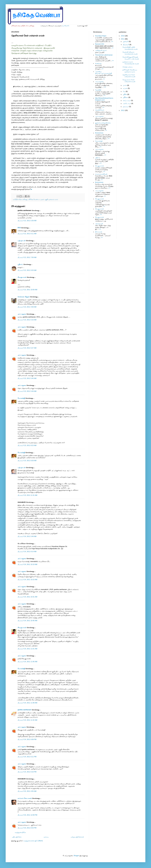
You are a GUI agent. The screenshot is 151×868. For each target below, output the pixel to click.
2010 (123, 36)
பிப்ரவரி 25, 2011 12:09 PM (27, 815)
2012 (123, 110)
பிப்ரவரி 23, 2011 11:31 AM (27, 495)
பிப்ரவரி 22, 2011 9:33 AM (27, 270)
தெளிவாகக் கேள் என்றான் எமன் (129, 76)
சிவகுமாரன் (22, 277)
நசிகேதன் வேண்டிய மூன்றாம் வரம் (130, 71)
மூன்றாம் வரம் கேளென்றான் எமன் (131, 63)
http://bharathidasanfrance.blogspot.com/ (104, 99)
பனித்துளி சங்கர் (101, 50)
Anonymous (99, 133)
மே (124, 91)
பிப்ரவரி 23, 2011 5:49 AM (27, 391)
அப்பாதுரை (22, 314)
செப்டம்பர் (127, 100)
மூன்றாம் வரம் (53, 199)
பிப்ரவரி (126, 45)
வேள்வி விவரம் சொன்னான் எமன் (130, 53)
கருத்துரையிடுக (20, 832)
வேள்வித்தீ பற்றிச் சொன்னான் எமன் (130, 48)
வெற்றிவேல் (100, 110)
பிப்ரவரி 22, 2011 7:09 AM (27, 257)
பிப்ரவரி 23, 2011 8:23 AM (27, 445)
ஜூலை (126, 97)
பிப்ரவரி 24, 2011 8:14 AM (27, 552)
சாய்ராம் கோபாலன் (25, 798)
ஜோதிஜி (98, 90)
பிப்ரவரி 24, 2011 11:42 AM (27, 720)
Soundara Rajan (101, 36)
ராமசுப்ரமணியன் (101, 174)
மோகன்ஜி (21, 398)
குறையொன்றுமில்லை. (103, 123)
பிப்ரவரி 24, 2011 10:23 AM (27, 580)
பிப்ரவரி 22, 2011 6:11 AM (27, 234)
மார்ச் (125, 85)
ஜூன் (125, 94)
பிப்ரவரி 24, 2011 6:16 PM (27, 772)
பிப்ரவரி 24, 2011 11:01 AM (27, 649)
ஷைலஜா (98, 63)
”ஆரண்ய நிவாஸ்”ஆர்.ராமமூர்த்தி (104, 72)
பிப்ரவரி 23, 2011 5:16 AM (27, 320)
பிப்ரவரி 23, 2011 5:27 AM (27, 348)
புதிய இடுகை (17, 837)
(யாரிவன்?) (66, 26)
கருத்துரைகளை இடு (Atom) (33, 841)
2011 (123, 39)
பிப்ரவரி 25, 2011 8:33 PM (27, 828)
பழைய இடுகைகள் (77, 837)
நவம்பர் (126, 107)
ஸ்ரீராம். (20, 264)
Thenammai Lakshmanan (104, 55)
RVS (19, 228)
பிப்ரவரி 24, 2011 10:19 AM (27, 564)
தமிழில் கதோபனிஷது (20, 199)
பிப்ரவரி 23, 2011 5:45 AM (27, 378)
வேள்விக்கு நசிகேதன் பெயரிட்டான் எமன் (131, 58)
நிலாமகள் (99, 232)
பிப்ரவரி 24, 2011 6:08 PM (27, 739)
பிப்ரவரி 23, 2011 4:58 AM (27, 307)
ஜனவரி (126, 41)
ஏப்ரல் (125, 88)
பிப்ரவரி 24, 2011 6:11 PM (27, 757)
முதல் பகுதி (44, 199)
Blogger (76, 856)
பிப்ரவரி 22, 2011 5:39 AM (27, 221)
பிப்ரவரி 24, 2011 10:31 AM (27, 597)
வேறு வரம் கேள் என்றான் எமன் (129, 81)
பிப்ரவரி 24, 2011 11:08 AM (27, 703)
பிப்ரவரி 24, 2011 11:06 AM (27, 662)
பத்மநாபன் (22, 241)
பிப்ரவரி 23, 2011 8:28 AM (27, 461)
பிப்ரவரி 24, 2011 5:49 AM (27, 536)
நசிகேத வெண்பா (34, 199)
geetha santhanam (24, 710)
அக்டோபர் (127, 103)
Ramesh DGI (100, 44)
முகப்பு (46, 837)
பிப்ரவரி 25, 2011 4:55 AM (27, 791)
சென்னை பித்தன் (24, 297)
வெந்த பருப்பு (128, 67)
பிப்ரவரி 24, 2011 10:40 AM (27, 621)
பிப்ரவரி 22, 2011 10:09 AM (27, 290)
